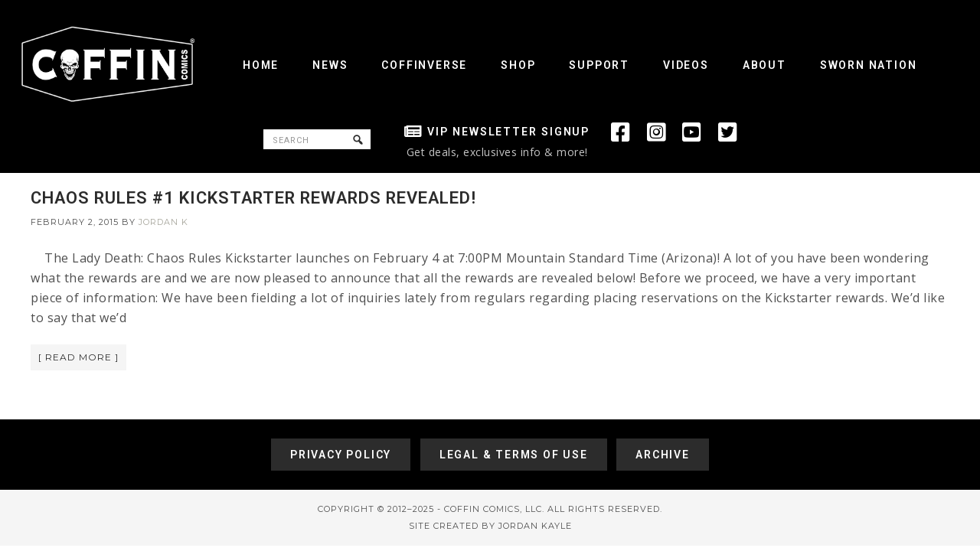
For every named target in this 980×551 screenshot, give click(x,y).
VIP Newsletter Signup (508, 132)
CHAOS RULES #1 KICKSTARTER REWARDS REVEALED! (253, 198)
